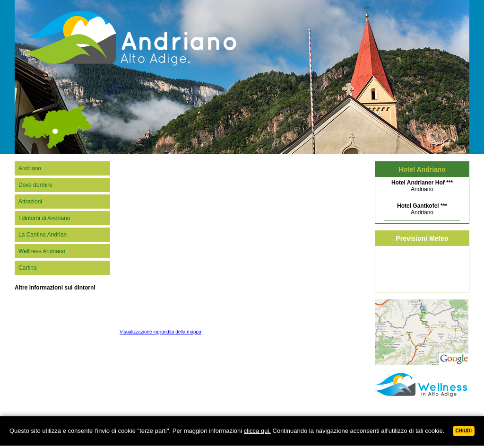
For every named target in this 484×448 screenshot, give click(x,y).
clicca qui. (257, 431)
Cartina (28, 268)
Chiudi (464, 431)
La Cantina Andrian (43, 235)
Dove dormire (35, 185)
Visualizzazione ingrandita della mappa (160, 332)
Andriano (30, 168)
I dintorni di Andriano (44, 218)
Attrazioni (30, 202)
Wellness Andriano (42, 251)
